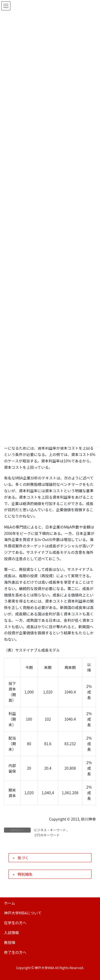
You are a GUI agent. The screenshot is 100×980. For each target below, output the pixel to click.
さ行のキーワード (47, 835)
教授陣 (10, 942)
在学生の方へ (15, 923)
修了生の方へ (15, 952)
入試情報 (11, 933)
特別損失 (25, 874)
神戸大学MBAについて (23, 913)
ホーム (10, 903)
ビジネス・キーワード (50, 830)
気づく (23, 858)
